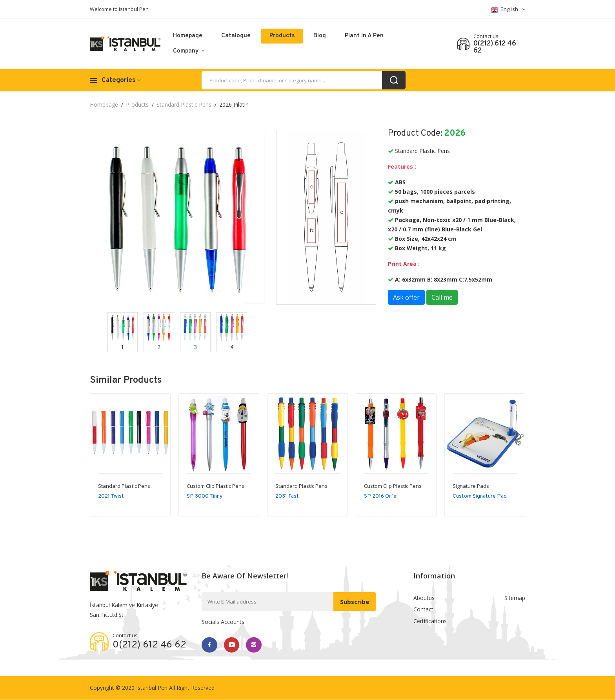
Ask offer (406, 297)
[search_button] (394, 80)
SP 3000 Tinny (205, 496)
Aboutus (424, 598)
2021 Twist (111, 496)
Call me (442, 297)
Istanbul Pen (152, 688)
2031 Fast (287, 496)
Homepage (188, 36)
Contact (423, 610)
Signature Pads (471, 486)
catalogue (236, 36)
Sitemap (515, 598)
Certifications (430, 621)
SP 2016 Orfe (380, 496)
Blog (320, 36)
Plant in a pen (364, 36)
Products (282, 36)
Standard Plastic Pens (184, 105)
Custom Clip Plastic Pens (216, 486)
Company (189, 51)
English (508, 10)
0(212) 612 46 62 (495, 47)
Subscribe (355, 602)
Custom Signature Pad (480, 496)
